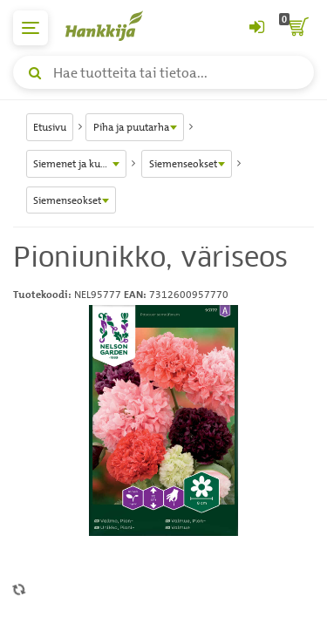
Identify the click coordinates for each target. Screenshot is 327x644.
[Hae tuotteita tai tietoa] (163, 72)
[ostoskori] (296, 28)
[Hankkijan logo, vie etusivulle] (113, 26)
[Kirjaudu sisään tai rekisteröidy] (256, 28)
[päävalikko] (31, 28)
